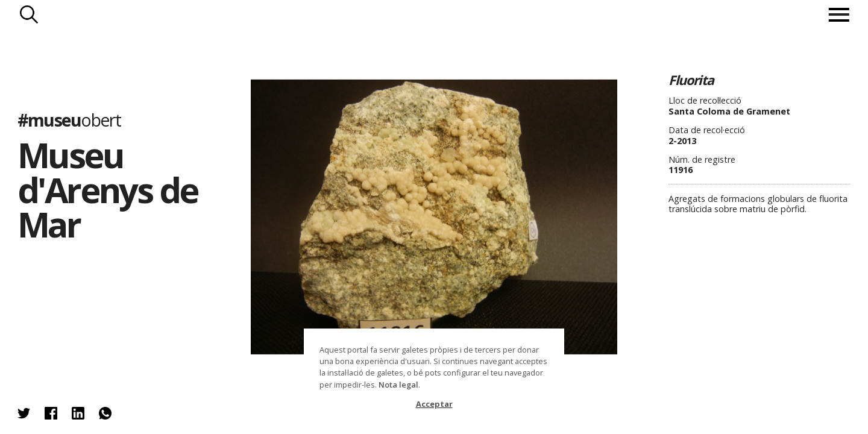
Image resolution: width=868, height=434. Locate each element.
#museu (69, 120)
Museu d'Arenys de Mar (108, 189)
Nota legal (398, 385)
